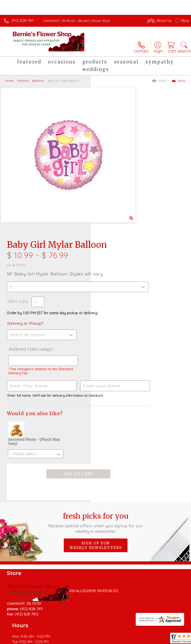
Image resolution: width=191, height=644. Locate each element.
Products (23, 81)
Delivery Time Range (113, 221)
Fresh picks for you (95, 408)
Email (179, 81)
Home (10, 81)
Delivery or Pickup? (116, 191)
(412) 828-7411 (23, 21)
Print (160, 81)
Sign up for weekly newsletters (96, 430)
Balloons (38, 81)
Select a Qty (109, 164)
